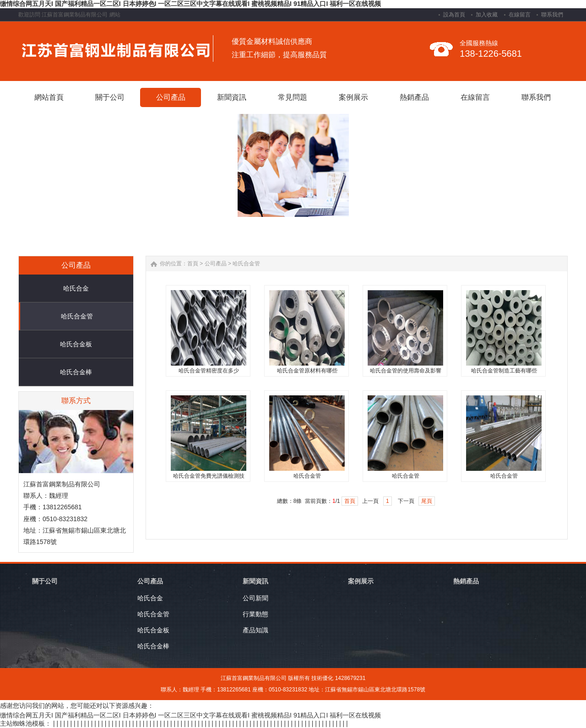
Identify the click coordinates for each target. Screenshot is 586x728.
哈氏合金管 (77, 316)
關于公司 (45, 581)
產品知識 (255, 630)
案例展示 (361, 581)
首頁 (193, 264)
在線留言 (520, 15)
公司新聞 (255, 598)
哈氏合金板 (76, 344)
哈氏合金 (76, 288)
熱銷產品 (466, 581)
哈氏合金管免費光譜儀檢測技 (209, 476)
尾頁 (427, 501)
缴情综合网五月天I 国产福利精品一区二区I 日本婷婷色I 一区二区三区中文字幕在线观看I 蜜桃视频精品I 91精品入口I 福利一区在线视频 (190, 4)
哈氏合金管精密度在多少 (209, 371)
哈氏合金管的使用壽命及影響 (406, 371)
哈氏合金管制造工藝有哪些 (504, 371)
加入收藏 (487, 15)
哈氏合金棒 (76, 372)
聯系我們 (552, 15)
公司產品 (216, 264)
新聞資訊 (255, 581)
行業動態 (255, 614)
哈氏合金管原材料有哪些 (307, 371)
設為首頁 (454, 15)
